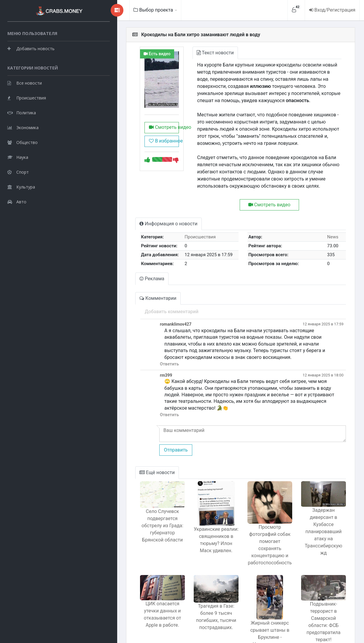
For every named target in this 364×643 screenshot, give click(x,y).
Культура (21, 186)
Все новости (25, 82)
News (329, 223)
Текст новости (190, 53)
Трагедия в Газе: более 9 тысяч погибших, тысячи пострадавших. (195, 586)
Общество (23, 141)
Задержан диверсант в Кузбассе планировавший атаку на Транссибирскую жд (319, 498)
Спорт (18, 171)
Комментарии (125, 284)
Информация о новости (135, 209)
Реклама (119, 264)
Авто (17, 201)
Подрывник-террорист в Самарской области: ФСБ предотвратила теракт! (319, 587)
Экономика (23, 126)
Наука (18, 156)
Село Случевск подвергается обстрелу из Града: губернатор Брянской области (133, 499)
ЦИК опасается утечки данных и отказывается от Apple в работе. (132, 583)
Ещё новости (124, 445)
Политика (22, 111)
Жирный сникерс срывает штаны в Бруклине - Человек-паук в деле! (257, 601)
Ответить (135, 343)
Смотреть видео (134, 141)
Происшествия (27, 97)
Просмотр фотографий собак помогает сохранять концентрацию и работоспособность (257, 516)
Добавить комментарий (138, 297)
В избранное (132, 155)
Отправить (142, 422)
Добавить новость (31, 47)
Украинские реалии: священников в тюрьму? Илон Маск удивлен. (195, 512)
